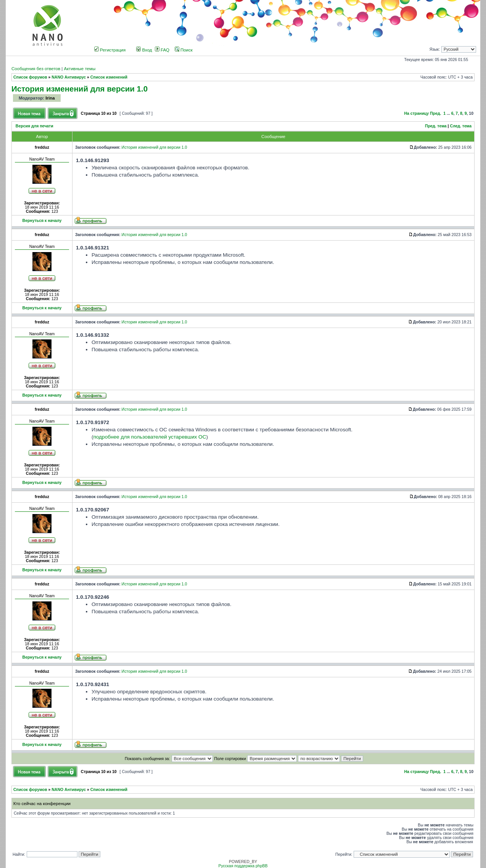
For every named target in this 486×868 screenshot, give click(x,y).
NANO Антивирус (69, 77)
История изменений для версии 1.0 (80, 89)
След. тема (461, 126)
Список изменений (109, 77)
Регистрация (110, 50)
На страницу (417, 113)
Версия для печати (35, 126)
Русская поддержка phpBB (243, 866)
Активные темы (80, 69)
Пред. (435, 113)
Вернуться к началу (42, 221)
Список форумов (30, 77)
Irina (50, 98)
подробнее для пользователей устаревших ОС (150, 437)
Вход (144, 50)
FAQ (162, 50)
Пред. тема (436, 126)
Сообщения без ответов (36, 69)
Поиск (184, 50)
